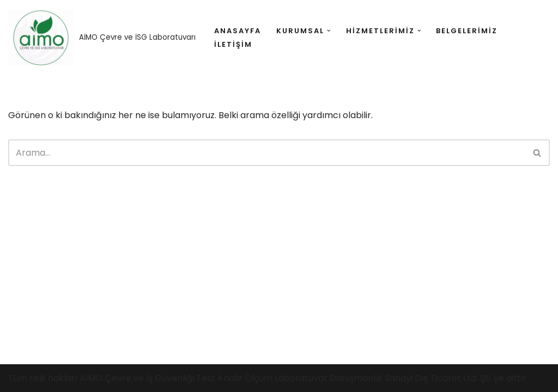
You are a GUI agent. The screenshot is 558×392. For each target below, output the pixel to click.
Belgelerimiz (467, 31)
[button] (329, 31)
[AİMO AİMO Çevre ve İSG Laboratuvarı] (102, 38)
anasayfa (238, 31)
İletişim (233, 44)
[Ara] (267, 153)
